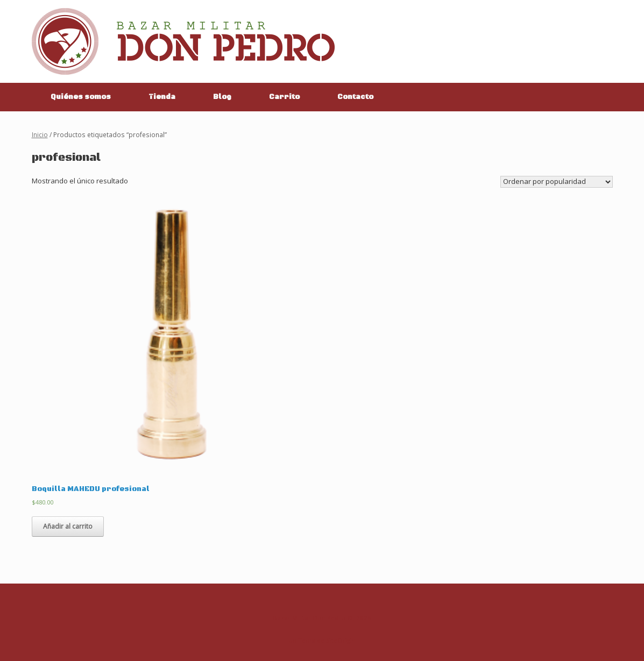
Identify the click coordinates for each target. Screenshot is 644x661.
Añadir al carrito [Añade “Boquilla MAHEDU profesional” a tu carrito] (68, 526)
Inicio (40, 135)
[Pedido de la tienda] (557, 182)
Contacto (355, 97)
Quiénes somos (81, 97)
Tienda (162, 97)
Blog (222, 97)
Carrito (284, 97)
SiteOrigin (341, 640)
